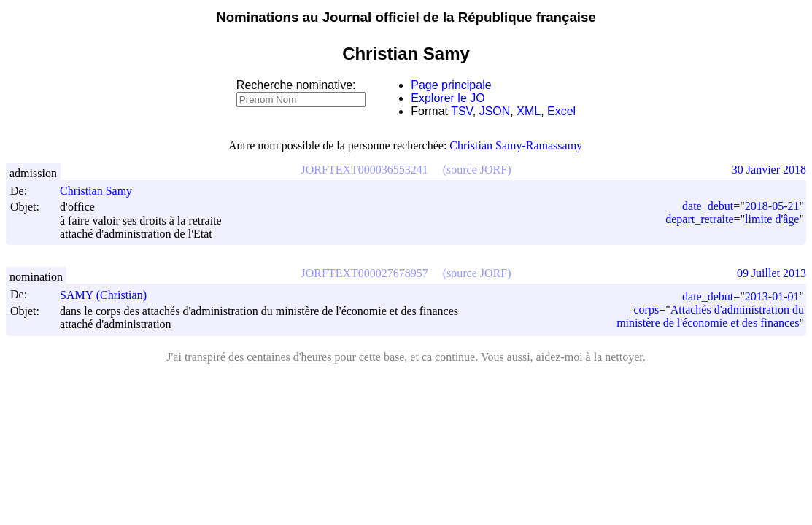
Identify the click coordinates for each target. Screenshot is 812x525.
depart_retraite (699, 219)
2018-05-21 (772, 206)
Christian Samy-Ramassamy (516, 145)
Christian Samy (103, 191)
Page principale (451, 85)
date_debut (708, 206)
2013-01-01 (772, 296)
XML (529, 111)
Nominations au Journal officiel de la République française (406, 17)
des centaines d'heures (280, 357)
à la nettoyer (614, 357)
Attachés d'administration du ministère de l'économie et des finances (710, 316)
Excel (561, 111)
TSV (462, 111)
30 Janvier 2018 (769, 170)
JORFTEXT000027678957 (365, 273)
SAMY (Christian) (110, 295)
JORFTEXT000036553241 (365, 170)
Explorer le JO (448, 98)
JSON (495, 111)
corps (646, 310)
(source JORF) (477, 170)
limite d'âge (772, 219)
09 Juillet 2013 (772, 273)
